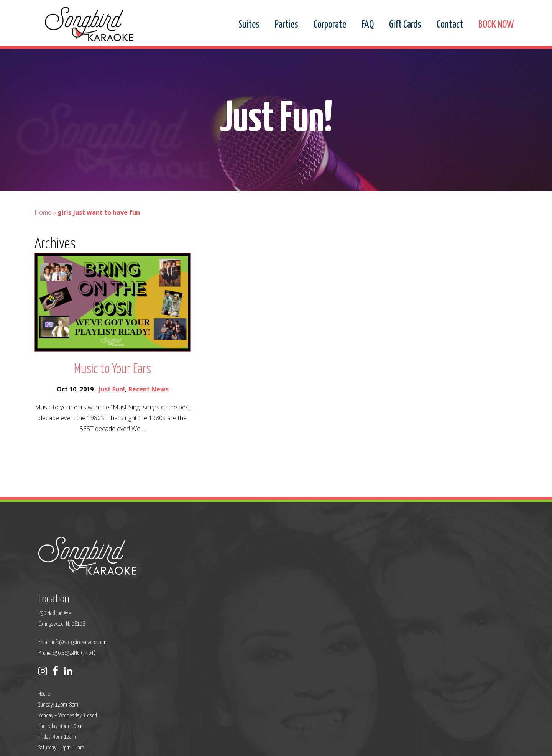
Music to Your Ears (113, 381)
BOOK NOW (496, 25)
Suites (249, 25)
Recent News (149, 401)
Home (43, 224)
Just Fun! (112, 401)
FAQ (368, 25)
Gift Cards (405, 25)
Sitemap (234, 745)
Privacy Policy (205, 745)
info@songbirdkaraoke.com (240, 592)
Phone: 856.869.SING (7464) (228, 603)
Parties (287, 25)
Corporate (330, 25)
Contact (450, 25)
